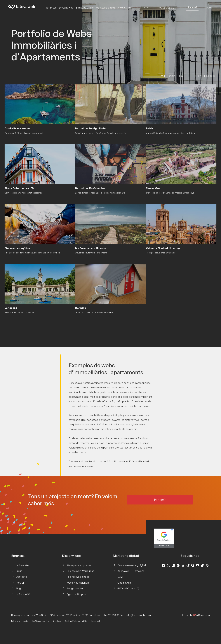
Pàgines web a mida (78, 577)
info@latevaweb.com (138, 615)
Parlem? (192, 7)
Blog (18, 588)
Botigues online (75, 588)
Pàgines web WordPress (80, 571)
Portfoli (122, 8)
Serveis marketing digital (132, 565)
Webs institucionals (78, 583)
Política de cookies (41, 621)
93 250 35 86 (167, 8)
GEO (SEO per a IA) (128, 588)
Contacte (146, 8)
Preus (19, 571)
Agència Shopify (76, 594)
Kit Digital (133, 8)
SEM (120, 577)
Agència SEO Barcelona (131, 571)
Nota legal (57, 621)
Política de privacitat (20, 621)
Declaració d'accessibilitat (76, 621)
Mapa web (96, 621)
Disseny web (18, 615)
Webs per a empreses (79, 565)
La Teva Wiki (23, 594)
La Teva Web (23, 565)
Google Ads (124, 583)
